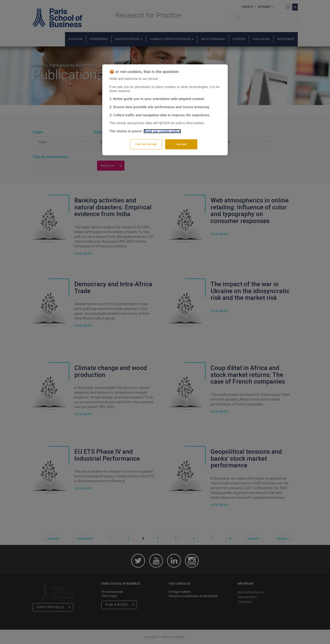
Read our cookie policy (162, 131)
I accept (181, 144)
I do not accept (146, 144)
